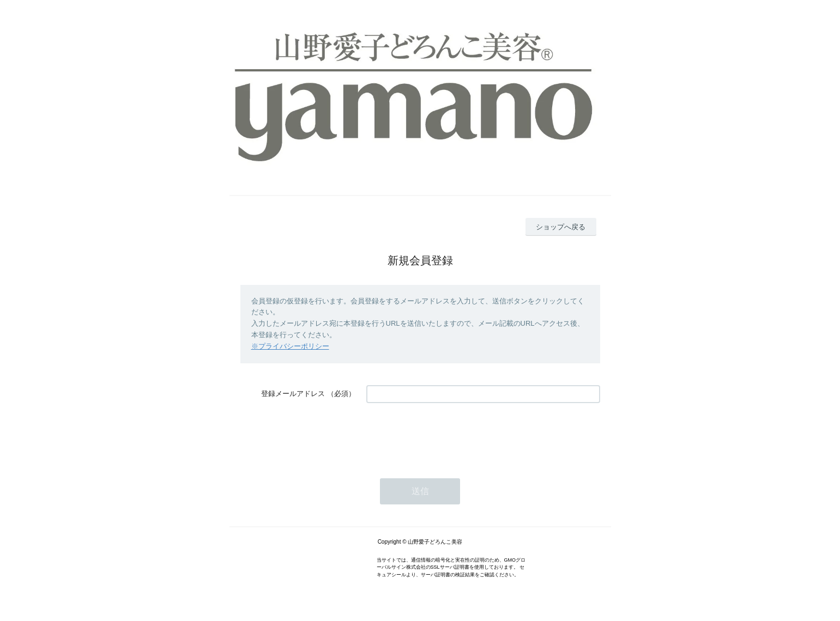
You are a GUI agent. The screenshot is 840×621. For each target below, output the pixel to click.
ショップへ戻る (561, 227)
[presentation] (449, 435)
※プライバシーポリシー (290, 346)
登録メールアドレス (293, 394)
